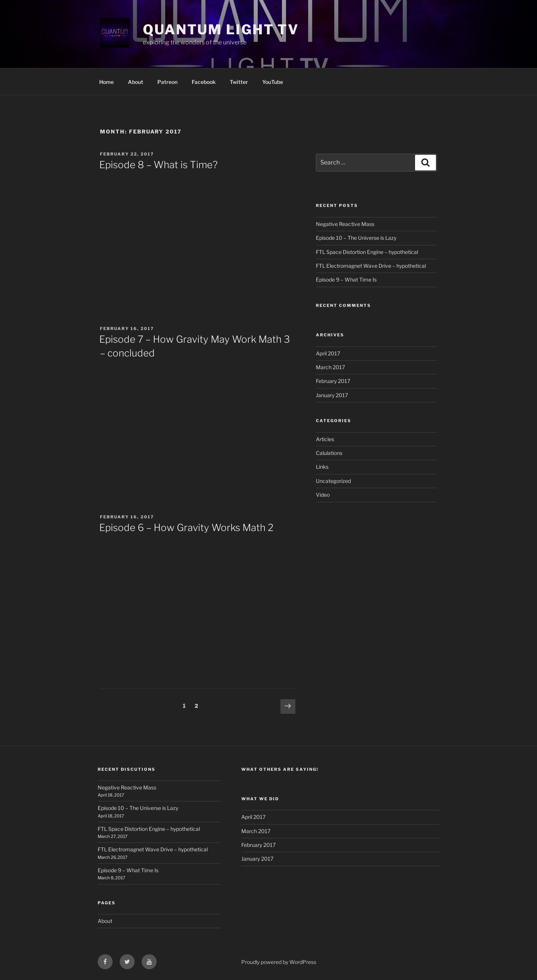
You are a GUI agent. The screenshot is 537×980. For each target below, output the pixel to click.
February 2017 (333, 381)
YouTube (273, 82)
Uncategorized (333, 481)
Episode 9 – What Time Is (346, 279)
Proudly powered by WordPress (279, 962)
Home (106, 82)
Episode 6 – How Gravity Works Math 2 (186, 527)
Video (323, 495)
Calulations (329, 453)
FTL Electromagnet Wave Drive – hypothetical (371, 266)
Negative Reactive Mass (345, 224)
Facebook (204, 82)
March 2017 (330, 367)
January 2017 (332, 395)
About (136, 82)
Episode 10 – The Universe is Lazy (356, 238)
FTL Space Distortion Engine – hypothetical (367, 252)
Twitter (239, 82)
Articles (325, 439)
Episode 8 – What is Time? (158, 165)
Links (322, 467)
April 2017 (328, 353)
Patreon (167, 82)
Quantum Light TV (221, 29)
